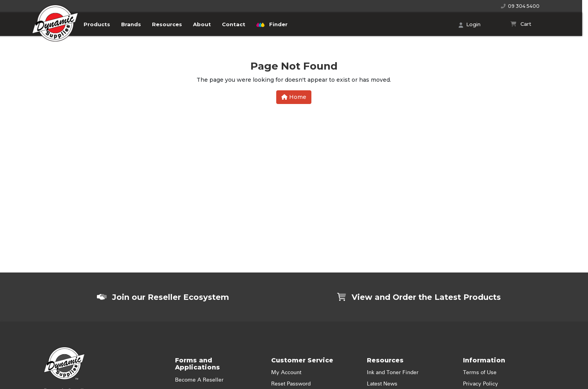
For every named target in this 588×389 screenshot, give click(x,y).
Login (470, 25)
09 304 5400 (520, 6)
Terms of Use (480, 373)
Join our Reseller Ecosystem (163, 297)
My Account (286, 373)
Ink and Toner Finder (393, 373)
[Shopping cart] (521, 24)
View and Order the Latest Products (419, 297)
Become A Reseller (199, 380)
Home (294, 97)
